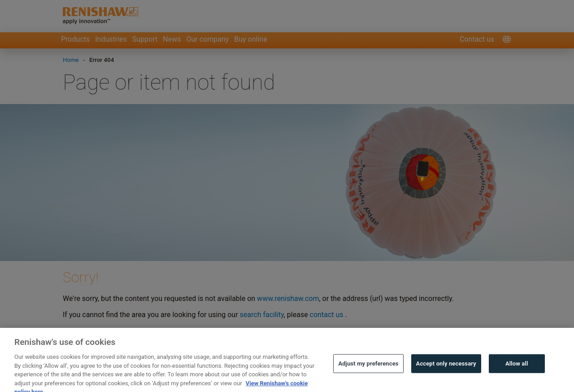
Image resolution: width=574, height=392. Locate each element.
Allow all (517, 369)
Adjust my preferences (368, 369)
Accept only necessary (446, 369)
